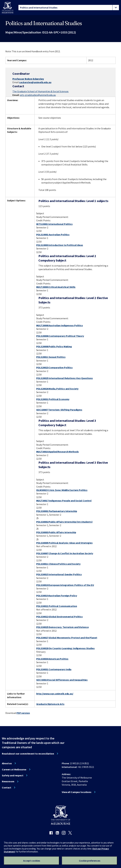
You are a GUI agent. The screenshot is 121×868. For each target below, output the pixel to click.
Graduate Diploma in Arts (50, 704)
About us (7, 763)
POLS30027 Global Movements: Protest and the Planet (67, 638)
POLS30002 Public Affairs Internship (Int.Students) (64, 522)
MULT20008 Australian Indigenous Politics (60, 325)
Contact (7, 787)
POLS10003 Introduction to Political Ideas (60, 245)
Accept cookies (32, 861)
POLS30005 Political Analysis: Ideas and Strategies (64, 543)
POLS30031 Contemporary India (54, 669)
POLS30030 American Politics (52, 659)
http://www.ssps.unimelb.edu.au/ (55, 694)
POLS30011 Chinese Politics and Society (58, 564)
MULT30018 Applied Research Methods (58, 452)
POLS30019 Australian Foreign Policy (57, 596)
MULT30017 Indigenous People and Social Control (64, 501)
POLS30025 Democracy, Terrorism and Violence (62, 627)
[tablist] (69, 8)
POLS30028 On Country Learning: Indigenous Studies (65, 648)
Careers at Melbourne (14, 769)
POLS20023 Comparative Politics (54, 367)
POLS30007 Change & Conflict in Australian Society (65, 553)
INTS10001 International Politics (54, 224)
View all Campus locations (77, 792)
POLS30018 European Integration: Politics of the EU (65, 585)
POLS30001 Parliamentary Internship (57, 511)
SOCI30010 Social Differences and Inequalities (62, 680)
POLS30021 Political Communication (57, 606)
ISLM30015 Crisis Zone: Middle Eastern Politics (62, 490)
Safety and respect (13, 775)
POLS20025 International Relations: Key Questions (65, 378)
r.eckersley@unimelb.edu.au (35, 82)
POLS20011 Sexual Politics (51, 357)
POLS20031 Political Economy (53, 399)
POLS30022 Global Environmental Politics (59, 617)
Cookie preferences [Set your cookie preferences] (90, 861)
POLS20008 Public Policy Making (54, 346)
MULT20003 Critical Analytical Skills (56, 287)
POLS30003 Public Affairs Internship (56, 532)
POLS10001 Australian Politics (53, 235)
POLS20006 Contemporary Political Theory (60, 336)
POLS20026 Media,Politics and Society (57, 389)
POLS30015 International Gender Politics (59, 574)
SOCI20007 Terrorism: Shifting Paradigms (59, 410)
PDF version (23, 713)
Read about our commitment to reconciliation (28, 754)
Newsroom (8, 781)
